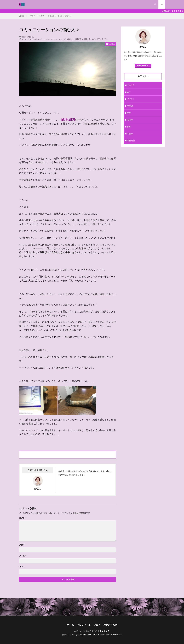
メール (23, 556)
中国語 (130, 106)
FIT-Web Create (91, 635)
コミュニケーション (42, 39)
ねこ (129, 92)
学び (129, 113)
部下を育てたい (102, 39)
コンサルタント (56, 39)
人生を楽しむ (68, 39)
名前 (22, 545)
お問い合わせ (110, 625)
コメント (23, 518)
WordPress (116, 635)
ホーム (70, 625)
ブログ (33, 16)
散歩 (129, 127)
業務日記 (31, 37)
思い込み (92, 39)
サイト (22, 567)
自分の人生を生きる (100, 631)
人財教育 (78, 39)
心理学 (42, 16)
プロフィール (84, 625)
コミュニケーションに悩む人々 (60, 16)
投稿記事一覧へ (142, 66)
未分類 (130, 134)
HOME (24, 16)
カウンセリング (27, 39)
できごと (131, 85)
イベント (131, 99)
